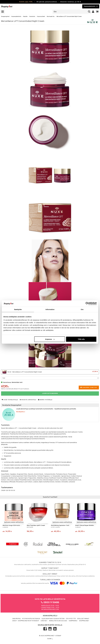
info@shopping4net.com (50, 609)
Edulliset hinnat (83, 619)
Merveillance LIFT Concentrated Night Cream (69, 17)
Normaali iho (51, 17)
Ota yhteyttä (71, 619)
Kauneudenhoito (16, 17)
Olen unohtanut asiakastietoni (53, 619)
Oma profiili (17, 619)
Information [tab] (50, 309)
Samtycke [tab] (18, 309)
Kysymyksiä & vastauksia (31, 619)
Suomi (50, 639)
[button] (97, 12)
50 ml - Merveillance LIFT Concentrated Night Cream (50, 372)
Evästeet (44, 621)
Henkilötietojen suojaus (58, 621)
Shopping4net (5, 17)
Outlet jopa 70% (26, 2)
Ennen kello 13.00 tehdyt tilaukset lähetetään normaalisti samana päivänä (50, 569)
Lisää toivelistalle (10, 400)
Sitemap (58, 636)
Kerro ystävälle (45, 400)
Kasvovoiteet (41, 17)
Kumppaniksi (73, 621)
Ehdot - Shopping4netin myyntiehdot (26, 621)
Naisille (25, 17)
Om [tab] (82, 309)
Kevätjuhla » (21, 412)
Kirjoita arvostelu (28, 400)
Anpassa (50, 339)
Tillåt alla (81, 339)
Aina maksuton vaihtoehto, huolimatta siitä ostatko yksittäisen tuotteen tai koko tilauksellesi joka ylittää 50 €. (50, 563)
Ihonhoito (32, 17)
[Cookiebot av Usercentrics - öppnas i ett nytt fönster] (87, 303)
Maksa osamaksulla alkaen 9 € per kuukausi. (15, 389)
